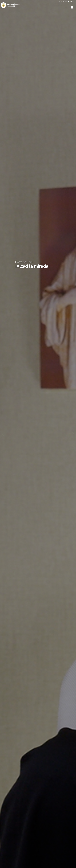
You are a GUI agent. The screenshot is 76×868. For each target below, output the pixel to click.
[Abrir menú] (72, 7)
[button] (3, 434)
